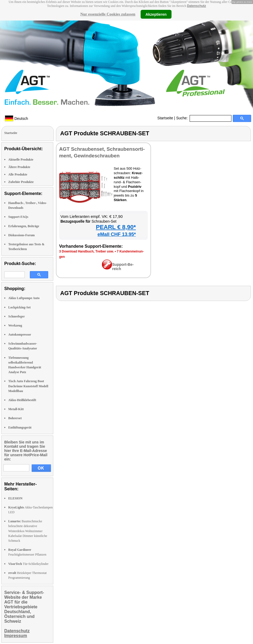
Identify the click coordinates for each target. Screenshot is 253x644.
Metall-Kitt (16, 409)
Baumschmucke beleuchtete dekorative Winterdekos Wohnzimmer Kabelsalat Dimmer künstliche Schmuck (28, 531)
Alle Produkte (18, 174)
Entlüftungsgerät (20, 427)
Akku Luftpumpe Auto (24, 298)
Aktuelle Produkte (21, 160)
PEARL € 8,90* (116, 227)
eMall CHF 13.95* (117, 234)
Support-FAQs (18, 217)
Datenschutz (196, 6)
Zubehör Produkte (21, 182)
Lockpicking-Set (19, 307)
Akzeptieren (156, 14)
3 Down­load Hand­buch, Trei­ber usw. (87, 251)
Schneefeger (17, 316)
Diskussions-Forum (21, 235)
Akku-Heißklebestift (22, 400)
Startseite (165, 118)
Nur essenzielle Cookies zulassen (108, 14)
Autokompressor (20, 335)
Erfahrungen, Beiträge (24, 226)
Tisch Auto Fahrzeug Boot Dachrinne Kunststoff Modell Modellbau (28, 386)
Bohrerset (15, 418)
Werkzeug (15, 325)
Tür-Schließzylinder (28, 564)
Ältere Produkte (19, 167)
